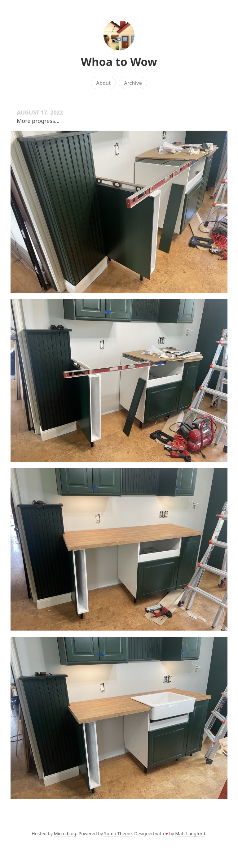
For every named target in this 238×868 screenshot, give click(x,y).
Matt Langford (190, 833)
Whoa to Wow (119, 62)
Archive (133, 83)
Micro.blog (65, 833)
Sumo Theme (118, 833)
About (103, 83)
